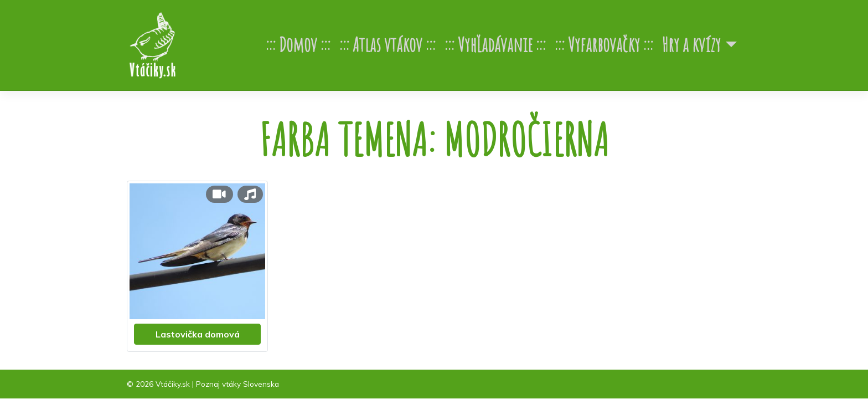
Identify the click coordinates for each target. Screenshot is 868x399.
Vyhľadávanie (495, 45)
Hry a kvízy (691, 45)
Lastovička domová (198, 334)
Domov (298, 45)
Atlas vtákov (387, 45)
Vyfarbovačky (604, 45)
